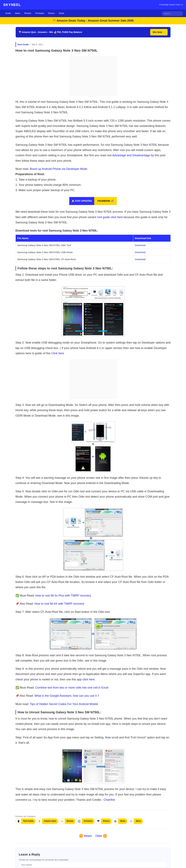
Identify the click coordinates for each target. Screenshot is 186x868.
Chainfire (109, 800)
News (18, 13)
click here (89, 679)
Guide (8, 13)
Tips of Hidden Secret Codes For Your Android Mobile (64, 704)
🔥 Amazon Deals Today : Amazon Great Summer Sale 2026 (93, 21)
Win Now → (159, 32)
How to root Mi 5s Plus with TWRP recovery (63, 596)
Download (140, 245)
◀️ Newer (86, 836)
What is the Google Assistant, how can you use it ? (67, 696)
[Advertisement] (93, 76)
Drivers (51, 13)
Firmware (40, 13)
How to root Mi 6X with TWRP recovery (59, 604)
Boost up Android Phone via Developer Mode (59, 169)
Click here (58, 353)
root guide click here (110, 217)
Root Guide (23, 45)
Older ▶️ (101, 836)
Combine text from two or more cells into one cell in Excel (72, 688)
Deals (61, 13)
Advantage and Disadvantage (131, 155)
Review (28, 13)
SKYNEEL (12, 5)
